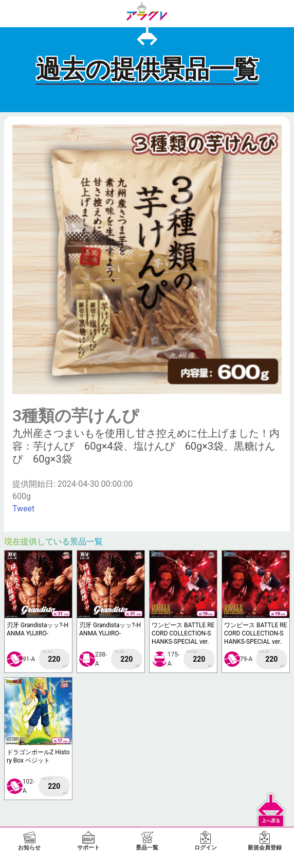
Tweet (23, 509)
